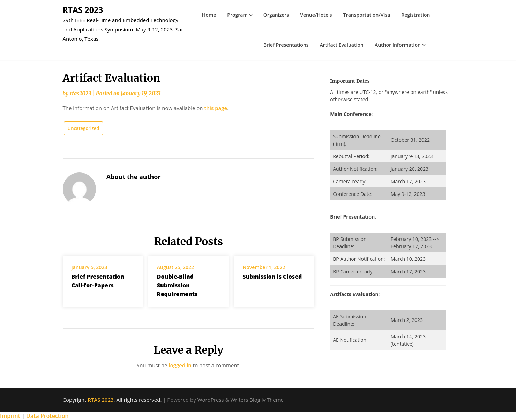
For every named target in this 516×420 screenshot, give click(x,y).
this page (216, 108)
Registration (416, 15)
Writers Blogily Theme (257, 400)
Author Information (398, 45)
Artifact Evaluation (342, 45)
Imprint (10, 416)
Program (237, 15)
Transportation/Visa (367, 15)
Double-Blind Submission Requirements (177, 285)
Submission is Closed (272, 277)
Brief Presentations (286, 45)
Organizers (276, 15)
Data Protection (47, 416)
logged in (180, 365)
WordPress (211, 400)
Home (209, 15)
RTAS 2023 (83, 10)
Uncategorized (84, 128)
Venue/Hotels (316, 15)
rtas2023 (81, 93)
